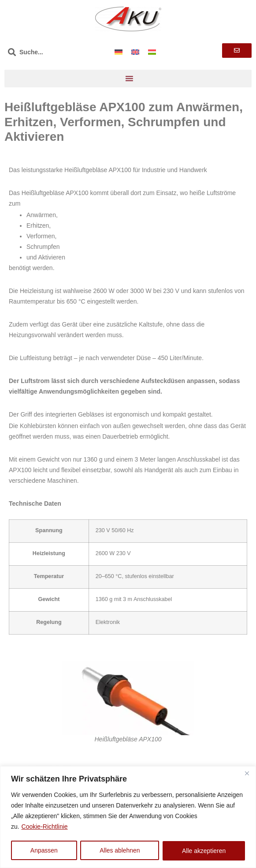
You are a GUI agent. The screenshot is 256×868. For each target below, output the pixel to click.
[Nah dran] (247, 774)
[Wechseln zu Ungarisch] (152, 52)
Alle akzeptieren (204, 851)
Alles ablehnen (120, 851)
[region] (128, 817)
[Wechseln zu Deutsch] (119, 52)
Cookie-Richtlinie (45, 827)
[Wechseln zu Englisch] (135, 52)
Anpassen (44, 851)
